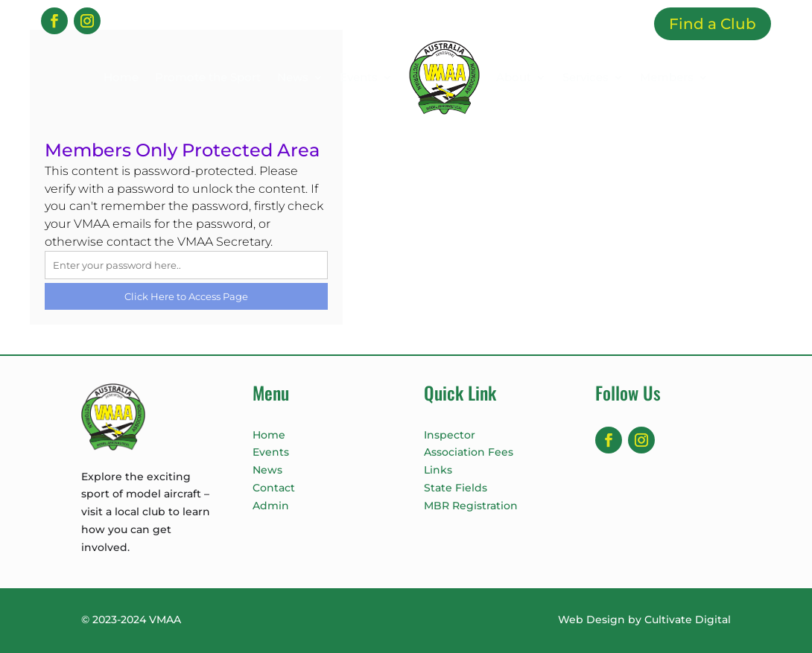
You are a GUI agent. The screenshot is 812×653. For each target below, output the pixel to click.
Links (438, 470)
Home (121, 77)
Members (667, 77)
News (293, 77)
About (514, 77)
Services (586, 77)
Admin (271, 506)
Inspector (450, 435)
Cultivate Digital (688, 619)
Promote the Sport (208, 77)
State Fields (456, 488)
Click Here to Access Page (186, 296)
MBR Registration (471, 506)
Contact (274, 488)
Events (359, 77)
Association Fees (469, 452)
